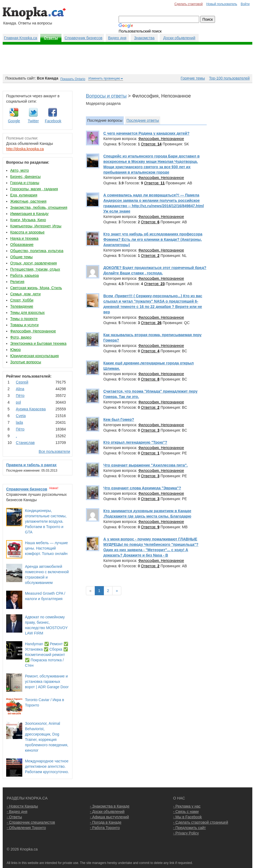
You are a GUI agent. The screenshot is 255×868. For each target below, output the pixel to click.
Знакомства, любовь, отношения (39, 207)
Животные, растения (28, 201)
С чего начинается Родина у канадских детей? (146, 133)
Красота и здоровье (27, 232)
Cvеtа (21, 416)
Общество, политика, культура (37, 251)
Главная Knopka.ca (21, 38)
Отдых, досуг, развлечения (34, 263)
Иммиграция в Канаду (29, 214)
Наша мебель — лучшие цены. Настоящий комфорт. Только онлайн (46, 548)
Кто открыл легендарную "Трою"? (135, 442)
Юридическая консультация (34, 356)
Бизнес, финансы (25, 177)
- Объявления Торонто (26, 828)
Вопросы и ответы (106, 96)
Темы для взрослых (27, 313)
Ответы (51, 38)
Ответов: (151, 144)
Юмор (15, 350)
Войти (245, 4)
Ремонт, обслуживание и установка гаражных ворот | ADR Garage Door (47, 682)
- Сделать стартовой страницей (201, 822)
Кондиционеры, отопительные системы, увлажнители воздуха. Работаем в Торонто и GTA (46, 521)
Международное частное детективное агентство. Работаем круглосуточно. (47, 766)
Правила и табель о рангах (31, 465)
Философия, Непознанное (33, 331)
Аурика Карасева (31, 409)
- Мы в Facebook (187, 817)
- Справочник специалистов (31, 822)
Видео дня (117, 38)
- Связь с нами (186, 812)
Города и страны (25, 183)
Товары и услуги (24, 325)
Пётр (20, 396)
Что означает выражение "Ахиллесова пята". (145, 465)
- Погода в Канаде (106, 822)
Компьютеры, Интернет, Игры (36, 226)
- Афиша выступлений (109, 817)
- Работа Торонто (105, 828)
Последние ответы (143, 120)
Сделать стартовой (189, 4)
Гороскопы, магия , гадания (34, 189)
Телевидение (22, 306)
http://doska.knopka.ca (25, 149)
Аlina (20, 389)
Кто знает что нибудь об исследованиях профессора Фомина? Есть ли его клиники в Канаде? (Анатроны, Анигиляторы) (153, 239)
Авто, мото (19, 170)
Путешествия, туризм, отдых (35, 269)
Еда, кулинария (24, 195)
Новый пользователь (222, 4)
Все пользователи (54, 451)
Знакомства (144, 38)
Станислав (25, 443)
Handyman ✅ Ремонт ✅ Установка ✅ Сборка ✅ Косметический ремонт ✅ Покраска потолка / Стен (47, 655)
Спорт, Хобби (22, 300)
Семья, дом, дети (25, 294)
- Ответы (14, 817)
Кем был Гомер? (119, 419)
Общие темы (21, 257)
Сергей (22, 382)
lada (19, 422)
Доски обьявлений (179, 38)
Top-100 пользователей (229, 78)
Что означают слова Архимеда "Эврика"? (142, 488)
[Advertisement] (127, 59)
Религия (17, 282)
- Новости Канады (22, 806)
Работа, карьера (25, 275)
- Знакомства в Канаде (110, 806)
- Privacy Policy (186, 833)
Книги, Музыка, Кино (28, 220)
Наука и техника (24, 238)
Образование (22, 245)
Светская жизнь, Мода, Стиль (36, 288)
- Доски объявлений (107, 812)
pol (18, 402)
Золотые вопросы (26, 362)
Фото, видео (21, 337)
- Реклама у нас (187, 806)
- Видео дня (17, 812)
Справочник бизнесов (84, 38)
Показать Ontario (73, 79)
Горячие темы (193, 78)
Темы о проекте (24, 319)
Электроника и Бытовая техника (38, 343)
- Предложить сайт (190, 828)
